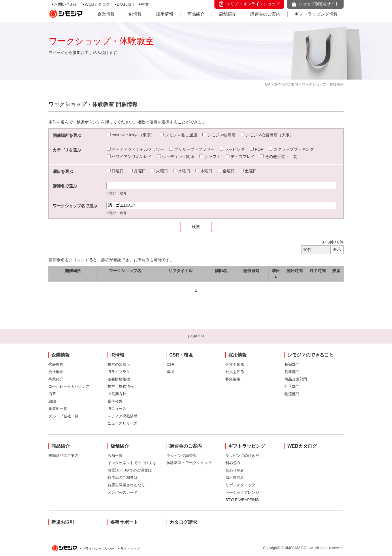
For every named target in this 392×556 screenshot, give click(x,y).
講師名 (221, 271)
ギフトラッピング (247, 446)
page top (196, 336)
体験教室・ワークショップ (189, 463)
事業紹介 (56, 379)
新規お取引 (63, 522)
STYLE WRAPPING (242, 500)
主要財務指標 (119, 379)
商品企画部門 (296, 379)
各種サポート (124, 522)
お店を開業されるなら (126, 485)
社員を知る (235, 372)
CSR (170, 364)
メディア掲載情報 (122, 416)
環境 (170, 372)
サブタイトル (180, 271)
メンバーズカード (122, 492)
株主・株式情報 (121, 386)
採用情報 (165, 14)
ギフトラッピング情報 (316, 14)
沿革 (52, 394)
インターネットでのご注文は (132, 463)
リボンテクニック (240, 485)
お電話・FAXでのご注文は (130, 470)
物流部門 (292, 394)
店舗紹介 (227, 14)
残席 (336, 271)
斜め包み (233, 463)
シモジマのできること (310, 355)
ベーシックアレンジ (242, 492)
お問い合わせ (66, 4)
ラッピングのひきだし (244, 456)
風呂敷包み (235, 477)
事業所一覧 (58, 409)
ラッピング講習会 (182, 456)
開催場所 (73, 271)
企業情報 (106, 14)
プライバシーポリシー (98, 549)
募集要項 (233, 379)
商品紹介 (196, 14)
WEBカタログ (97, 4)
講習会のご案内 (265, 14)
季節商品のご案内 (63, 456)
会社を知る (235, 364)
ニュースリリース (122, 423)
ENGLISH (126, 4)
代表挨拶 (56, 364)
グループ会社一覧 (63, 416)
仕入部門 (292, 386)
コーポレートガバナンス (69, 386)
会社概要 (56, 372)
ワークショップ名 (125, 271)
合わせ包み (235, 470)
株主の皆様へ (119, 364)
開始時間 (295, 271)
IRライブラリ (119, 372)
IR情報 (135, 14)
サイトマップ (130, 549)
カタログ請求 (183, 522)
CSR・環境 (181, 355)
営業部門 (292, 372)
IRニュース (117, 409)
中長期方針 (117, 394)
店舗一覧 (115, 456)
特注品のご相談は (122, 477)
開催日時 (251, 271)
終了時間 (318, 271)
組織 (52, 401)
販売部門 (292, 364)
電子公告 (115, 401)
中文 (145, 4)
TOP (266, 84)
